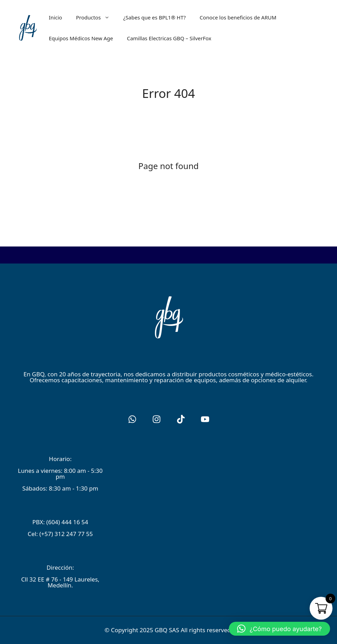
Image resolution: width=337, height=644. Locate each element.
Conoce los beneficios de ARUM (238, 17)
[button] (279, 629)
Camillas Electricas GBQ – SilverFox (169, 38)
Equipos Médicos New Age (81, 38)
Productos (96, 17)
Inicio (55, 17)
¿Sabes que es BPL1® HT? (155, 17)
